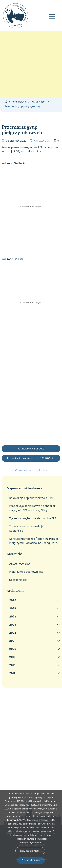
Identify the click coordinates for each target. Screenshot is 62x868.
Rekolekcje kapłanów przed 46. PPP (32, 498)
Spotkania (19, 580)
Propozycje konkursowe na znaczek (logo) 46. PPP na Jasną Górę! (32, 508)
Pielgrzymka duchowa (27, 572)
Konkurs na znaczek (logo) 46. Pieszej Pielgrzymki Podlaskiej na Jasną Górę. (33, 541)
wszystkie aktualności (31, 470)
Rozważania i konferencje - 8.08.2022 (30, 458)
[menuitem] (33, 601)
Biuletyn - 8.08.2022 (31, 449)
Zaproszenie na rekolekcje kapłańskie (26, 529)
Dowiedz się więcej (30, 851)
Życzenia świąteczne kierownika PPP (33, 518)
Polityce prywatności (31, 843)
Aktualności (40, 141)
